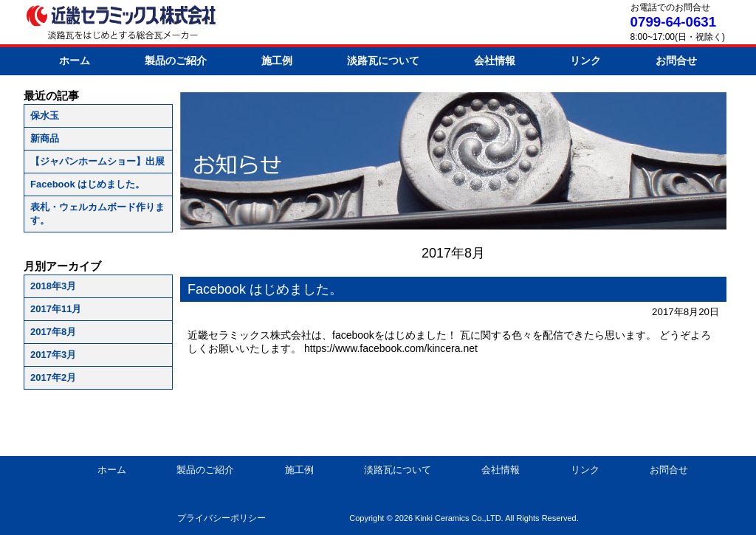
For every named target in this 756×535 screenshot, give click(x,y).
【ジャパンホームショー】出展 (97, 161)
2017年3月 (53, 355)
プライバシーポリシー (221, 518)
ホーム (75, 61)
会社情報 (495, 61)
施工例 (277, 61)
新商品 (45, 138)
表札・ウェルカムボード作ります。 (97, 214)
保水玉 (45, 115)
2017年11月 (56, 309)
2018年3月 (53, 286)
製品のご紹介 (176, 61)
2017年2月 (53, 377)
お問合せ (676, 61)
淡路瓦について (383, 61)
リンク (585, 61)
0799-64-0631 (673, 22)
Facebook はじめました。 (87, 184)
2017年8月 (53, 332)
